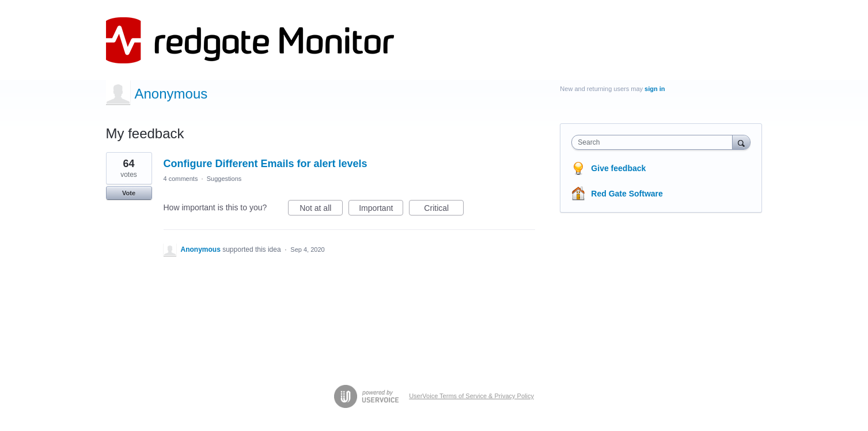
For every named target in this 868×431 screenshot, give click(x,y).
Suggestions (224, 179)
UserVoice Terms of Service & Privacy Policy (471, 396)
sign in (655, 89)
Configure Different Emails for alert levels (266, 164)
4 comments (181, 179)
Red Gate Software (627, 194)
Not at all (321, 210)
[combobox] (655, 142)
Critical (444, 210)
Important (381, 210)
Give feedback (618, 168)
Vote (129, 193)
